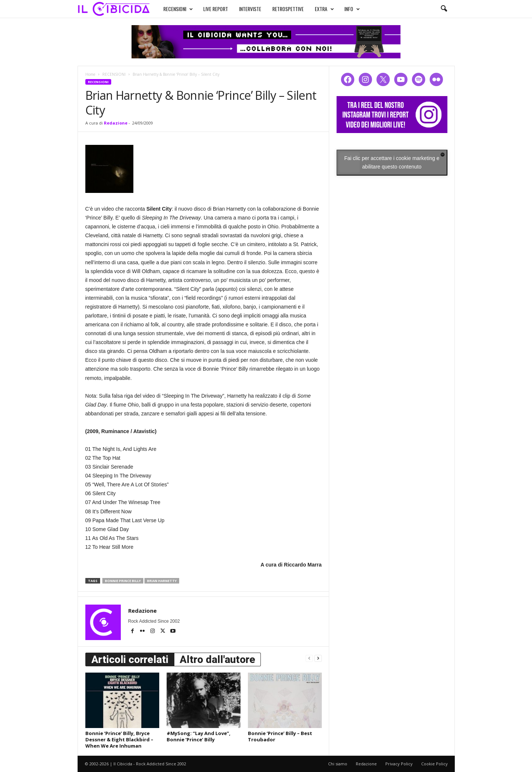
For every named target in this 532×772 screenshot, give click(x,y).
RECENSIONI (178, 9)
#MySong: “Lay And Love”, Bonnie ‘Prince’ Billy (199, 736)
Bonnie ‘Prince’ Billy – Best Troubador (280, 736)
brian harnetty (162, 581)
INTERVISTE (250, 9)
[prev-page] (309, 658)
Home (90, 74)
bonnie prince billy (123, 581)
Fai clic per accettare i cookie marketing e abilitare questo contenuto (392, 162)
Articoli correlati (130, 659)
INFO (352, 9)
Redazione (116, 123)
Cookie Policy (434, 764)
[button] (444, 9)
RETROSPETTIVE (288, 9)
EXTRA (324, 9)
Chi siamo (338, 764)
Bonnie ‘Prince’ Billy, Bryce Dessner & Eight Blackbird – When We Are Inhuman (119, 739)
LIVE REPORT (216, 9)
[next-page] (318, 658)
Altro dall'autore (217, 659)
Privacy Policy (399, 764)
